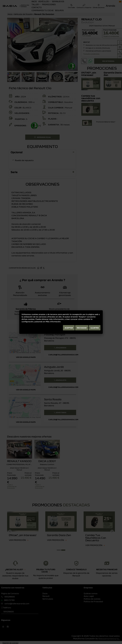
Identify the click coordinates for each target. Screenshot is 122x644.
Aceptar (69, 328)
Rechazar (82, 328)
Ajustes (95, 328)
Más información (53, 322)
